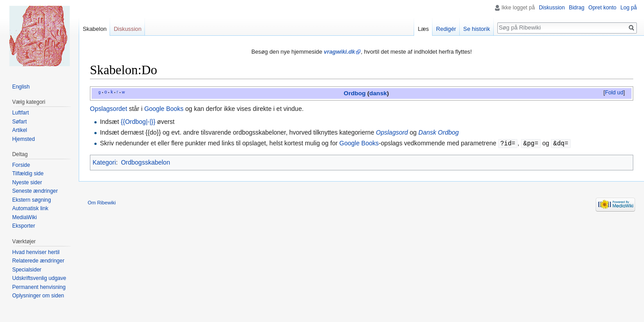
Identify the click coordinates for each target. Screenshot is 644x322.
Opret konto (603, 8)
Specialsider (27, 270)
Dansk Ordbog (439, 132)
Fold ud (614, 93)
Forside (21, 165)
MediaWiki (24, 217)
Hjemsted (23, 139)
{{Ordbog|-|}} (138, 122)
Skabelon (95, 29)
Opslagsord (392, 132)
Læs (423, 29)
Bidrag (577, 8)
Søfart (19, 122)
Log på (629, 8)
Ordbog (355, 93)
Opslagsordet (108, 109)
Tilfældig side (28, 174)
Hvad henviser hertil (36, 252)
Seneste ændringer (35, 191)
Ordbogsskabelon (145, 162)
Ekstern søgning (32, 200)
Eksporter (23, 226)
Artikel (19, 130)
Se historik (477, 29)
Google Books (164, 109)
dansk (378, 93)
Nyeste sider (27, 182)
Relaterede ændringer (38, 261)
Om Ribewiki (102, 202)
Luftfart (20, 113)
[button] (614, 93)
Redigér (446, 29)
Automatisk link (30, 208)
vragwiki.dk (339, 52)
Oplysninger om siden (38, 296)
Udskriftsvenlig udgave (39, 278)
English (21, 87)
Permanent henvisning (39, 287)
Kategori (104, 162)
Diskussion (552, 8)
